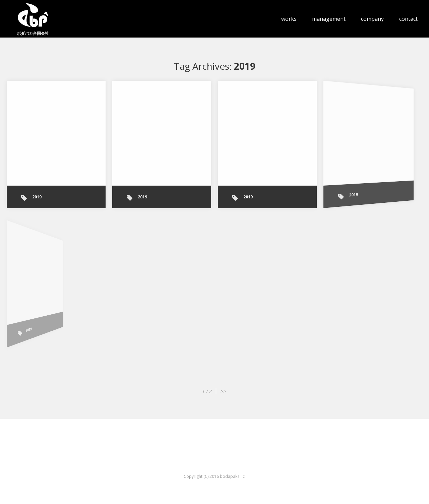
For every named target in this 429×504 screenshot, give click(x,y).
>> (223, 391)
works (289, 19)
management (329, 19)
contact (408, 19)
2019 (37, 197)
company (372, 19)
